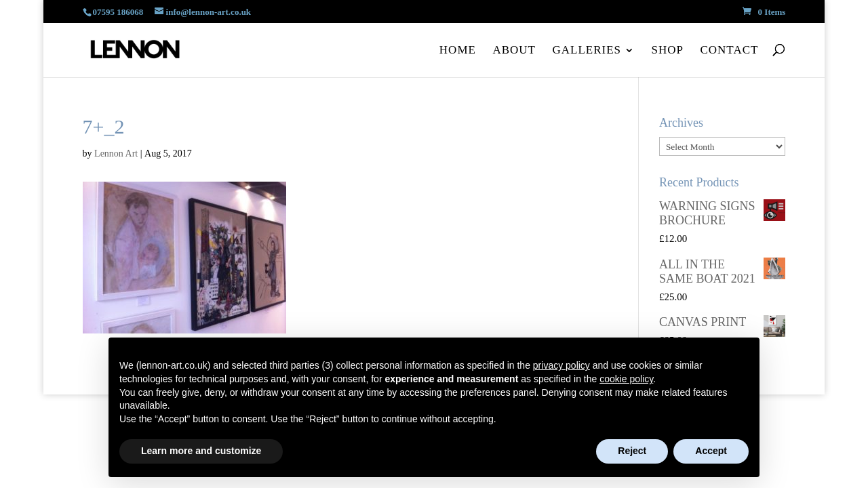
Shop (668, 50)
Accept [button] (711, 451)
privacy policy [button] (561, 365)
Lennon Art (116, 154)
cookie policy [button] (626, 379)
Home (458, 50)
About (514, 50)
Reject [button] (632, 451)
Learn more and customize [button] (201, 451)
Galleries (587, 50)
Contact (729, 50)
